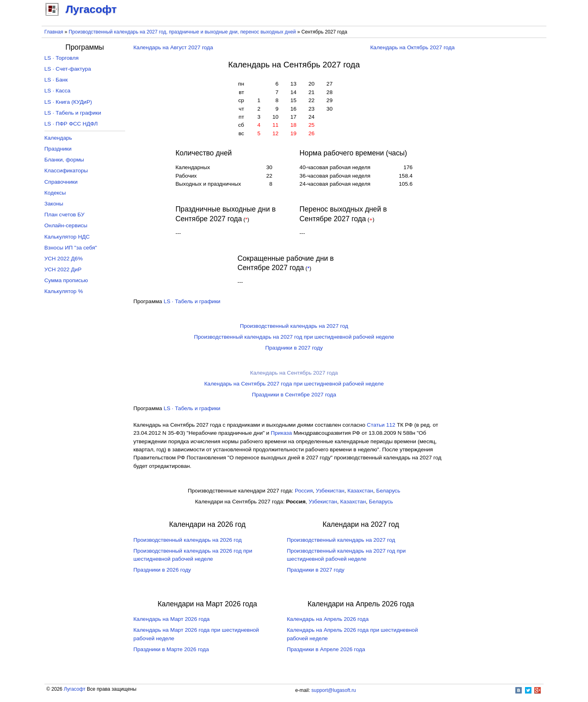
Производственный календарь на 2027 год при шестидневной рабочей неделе (294, 337)
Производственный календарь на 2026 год (187, 540)
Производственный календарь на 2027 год (294, 326)
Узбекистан (330, 491)
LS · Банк (56, 80)
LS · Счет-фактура (68, 69)
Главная (54, 32)
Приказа (281, 433)
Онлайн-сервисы (66, 225)
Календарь (58, 138)
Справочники (61, 182)
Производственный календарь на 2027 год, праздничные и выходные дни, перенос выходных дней (182, 32)
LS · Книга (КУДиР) (68, 102)
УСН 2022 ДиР (63, 269)
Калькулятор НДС (67, 237)
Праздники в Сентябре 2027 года (294, 395)
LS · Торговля (62, 58)
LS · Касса (58, 91)
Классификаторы (66, 171)
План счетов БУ (64, 215)
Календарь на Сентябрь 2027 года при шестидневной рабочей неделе (294, 384)
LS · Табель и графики (192, 301)
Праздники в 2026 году (162, 570)
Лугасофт (75, 689)
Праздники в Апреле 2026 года (326, 649)
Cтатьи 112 (381, 425)
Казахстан (360, 491)
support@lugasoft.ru (334, 690)
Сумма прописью (66, 280)
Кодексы (55, 193)
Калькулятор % (64, 291)
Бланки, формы (64, 160)
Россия (304, 491)
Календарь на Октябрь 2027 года (413, 47)
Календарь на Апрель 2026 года (328, 619)
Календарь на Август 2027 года (173, 47)
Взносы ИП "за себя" (71, 248)
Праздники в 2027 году (294, 348)
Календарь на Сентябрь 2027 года (294, 373)
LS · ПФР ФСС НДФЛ (71, 124)
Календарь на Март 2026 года (171, 619)
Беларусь (388, 491)
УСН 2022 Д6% (64, 259)
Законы (54, 204)
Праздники (58, 149)
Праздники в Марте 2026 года (171, 649)
